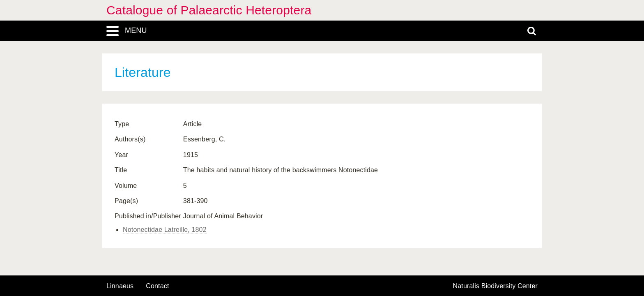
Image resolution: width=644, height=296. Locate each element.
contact (157, 286)
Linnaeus (120, 286)
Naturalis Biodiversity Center (496, 286)
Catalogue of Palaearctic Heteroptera (209, 10)
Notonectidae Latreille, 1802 (165, 230)
